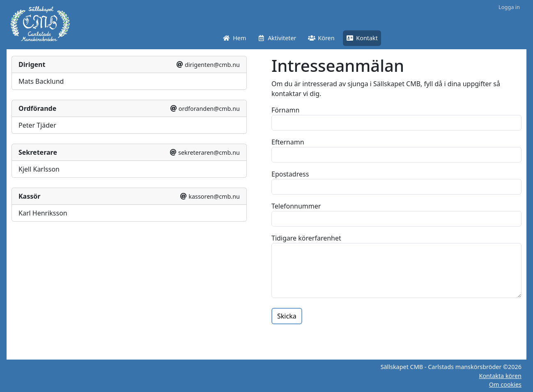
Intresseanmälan (338, 65)
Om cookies (505, 384)
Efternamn (288, 142)
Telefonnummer (296, 206)
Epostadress (290, 174)
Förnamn (285, 110)
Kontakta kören (500, 376)
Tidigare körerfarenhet (306, 238)
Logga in (509, 7)
